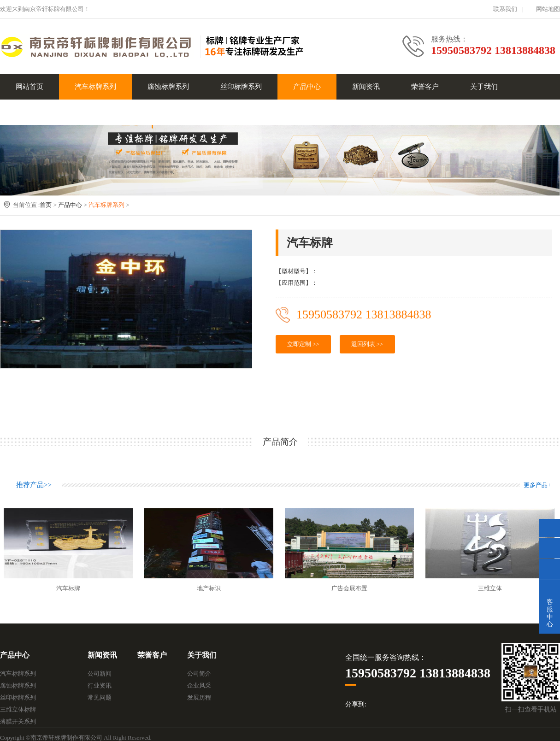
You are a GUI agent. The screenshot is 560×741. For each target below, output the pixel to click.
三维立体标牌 (18, 709)
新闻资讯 (366, 87)
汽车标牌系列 (95, 87)
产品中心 (307, 87)
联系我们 (505, 9)
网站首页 (29, 87)
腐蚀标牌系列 (168, 87)
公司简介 (199, 673)
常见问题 (100, 697)
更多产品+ (537, 485)
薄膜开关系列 (18, 721)
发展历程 (199, 697)
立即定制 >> (303, 344)
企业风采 (199, 685)
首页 (46, 205)
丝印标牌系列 (241, 87)
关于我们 (484, 87)
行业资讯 (100, 685)
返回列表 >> (367, 344)
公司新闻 (100, 673)
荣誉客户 (425, 87)
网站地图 (548, 9)
